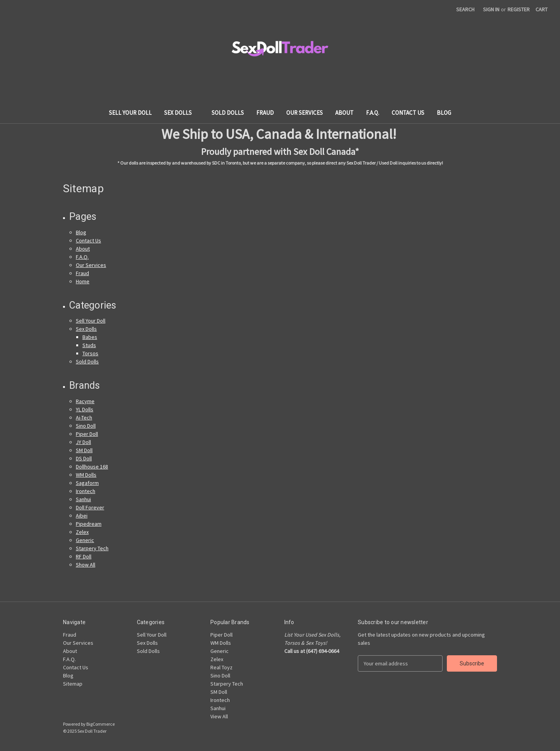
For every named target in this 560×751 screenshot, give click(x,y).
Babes (90, 337)
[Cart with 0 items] (542, 10)
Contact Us (408, 113)
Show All (86, 565)
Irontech (86, 491)
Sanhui (83, 499)
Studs (89, 345)
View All (219, 716)
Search (465, 9)
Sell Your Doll (130, 113)
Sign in (491, 9)
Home (83, 281)
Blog (444, 113)
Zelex (82, 532)
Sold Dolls (228, 113)
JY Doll (83, 442)
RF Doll (84, 556)
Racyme (85, 401)
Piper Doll (87, 434)
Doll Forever (90, 507)
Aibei (82, 516)
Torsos (90, 353)
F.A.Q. (373, 113)
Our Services (304, 113)
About (344, 113)
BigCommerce (101, 724)
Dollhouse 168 (92, 467)
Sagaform (87, 483)
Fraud (265, 113)
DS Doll (84, 458)
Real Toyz (221, 667)
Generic (85, 540)
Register (519, 9)
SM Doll (84, 450)
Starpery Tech (92, 548)
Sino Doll (86, 426)
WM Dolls (86, 475)
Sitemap (73, 684)
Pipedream (89, 524)
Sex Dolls (182, 113)
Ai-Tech (84, 418)
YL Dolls (85, 409)
